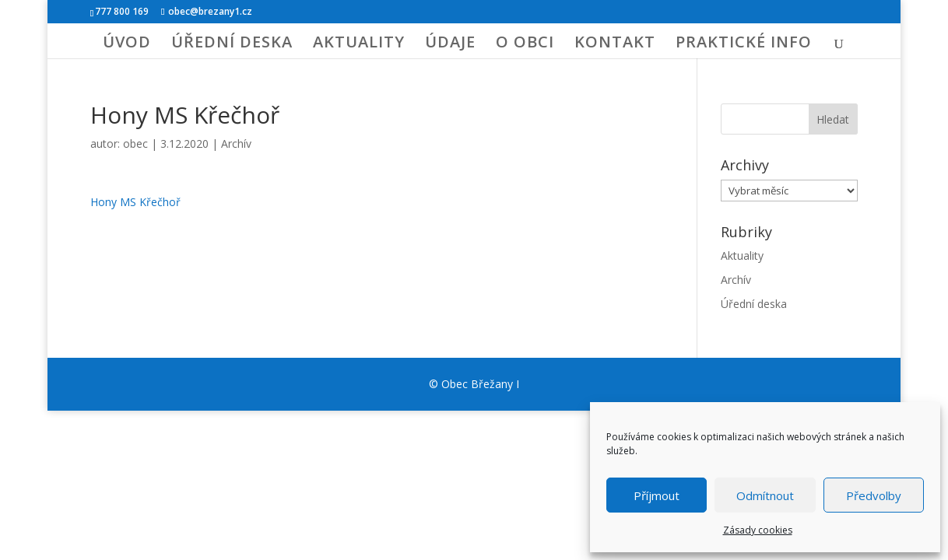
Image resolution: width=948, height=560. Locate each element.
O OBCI (525, 44)
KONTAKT (615, 44)
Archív (236, 143)
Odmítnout (765, 495)
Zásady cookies (758, 530)
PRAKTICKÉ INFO (744, 44)
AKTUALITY (359, 44)
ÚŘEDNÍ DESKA (232, 44)
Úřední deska (754, 304)
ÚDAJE (450, 44)
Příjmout (657, 495)
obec (135, 143)
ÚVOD (127, 44)
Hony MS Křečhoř (135, 202)
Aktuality (742, 255)
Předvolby (874, 495)
